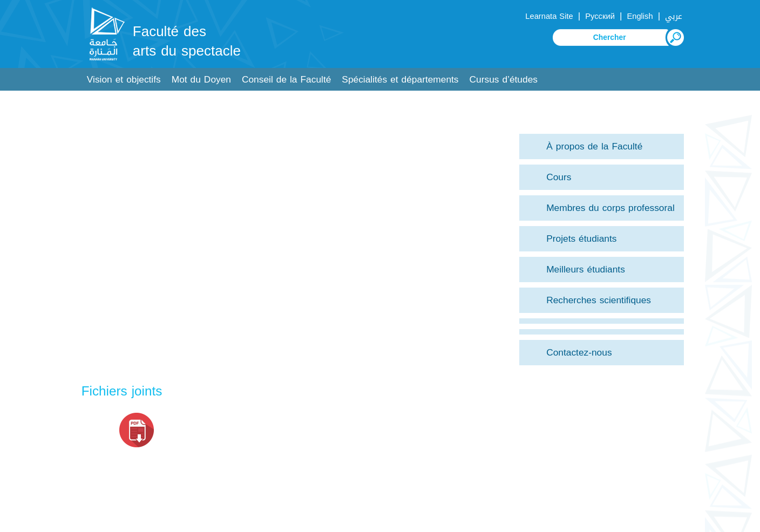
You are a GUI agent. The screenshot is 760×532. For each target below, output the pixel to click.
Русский (600, 16)
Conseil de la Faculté (286, 80)
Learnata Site (549, 16)
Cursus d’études (504, 80)
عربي (674, 16)
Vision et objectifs (124, 80)
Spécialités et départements (400, 80)
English (640, 16)
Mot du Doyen (201, 80)
